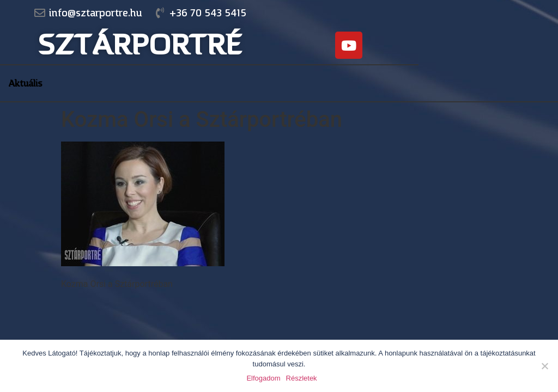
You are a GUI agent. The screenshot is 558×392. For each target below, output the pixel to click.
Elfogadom (263, 378)
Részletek (302, 378)
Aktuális (25, 83)
